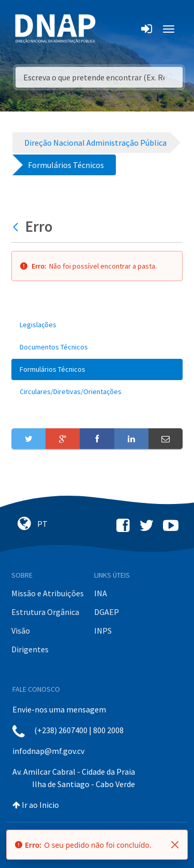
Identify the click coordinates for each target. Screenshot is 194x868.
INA (101, 593)
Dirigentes (30, 649)
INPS (103, 631)
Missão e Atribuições (48, 593)
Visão (21, 631)
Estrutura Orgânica (45, 612)
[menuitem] (97, 325)
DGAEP (107, 612)
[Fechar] (175, 845)
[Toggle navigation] (110, 29)
